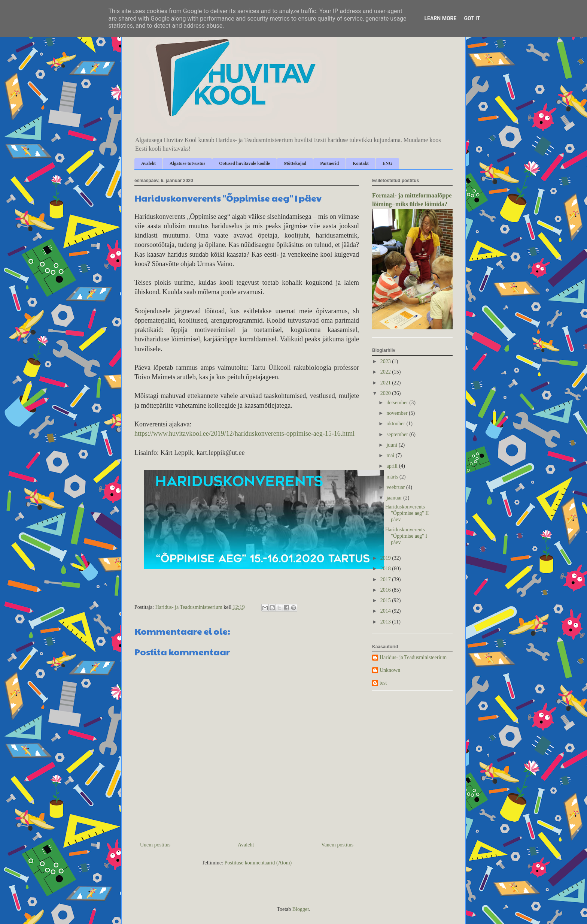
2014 (386, 611)
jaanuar (395, 498)
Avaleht (148, 163)
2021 (386, 383)
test (383, 683)
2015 (386, 600)
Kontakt (361, 163)
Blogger (301, 909)
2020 (386, 393)
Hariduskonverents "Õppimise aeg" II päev (407, 513)
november (397, 413)
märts (393, 477)
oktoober (396, 424)
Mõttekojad (295, 163)
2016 (386, 590)
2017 (386, 579)
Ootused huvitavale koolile (244, 163)
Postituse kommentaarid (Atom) (258, 863)
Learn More (440, 18)
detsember (398, 403)
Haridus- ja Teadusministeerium (413, 657)
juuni (392, 445)
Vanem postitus (337, 845)
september (398, 434)
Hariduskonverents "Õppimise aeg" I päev (406, 536)
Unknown (390, 670)
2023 (386, 361)
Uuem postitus (155, 845)
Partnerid (329, 163)
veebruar (396, 487)
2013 (386, 622)
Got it (472, 18)
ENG (387, 163)
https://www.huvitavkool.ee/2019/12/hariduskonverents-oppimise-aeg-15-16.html (244, 434)
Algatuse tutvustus (187, 163)
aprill (393, 466)
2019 (386, 558)
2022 (386, 372)
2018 (386, 569)
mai (391, 455)
